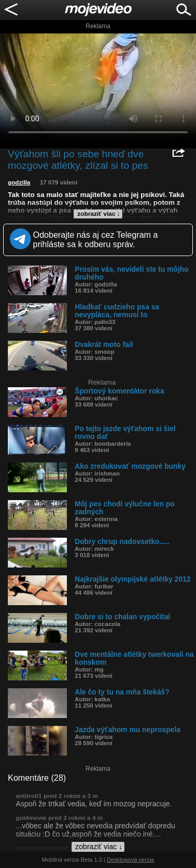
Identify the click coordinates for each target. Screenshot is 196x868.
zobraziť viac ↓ (99, 214)
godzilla (19, 182)
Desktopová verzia (130, 860)
